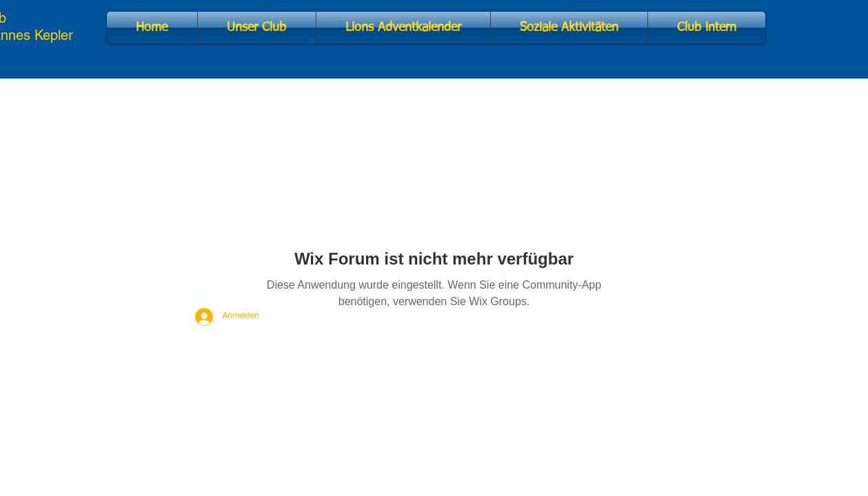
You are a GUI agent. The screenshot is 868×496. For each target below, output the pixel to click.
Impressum (271, 423)
